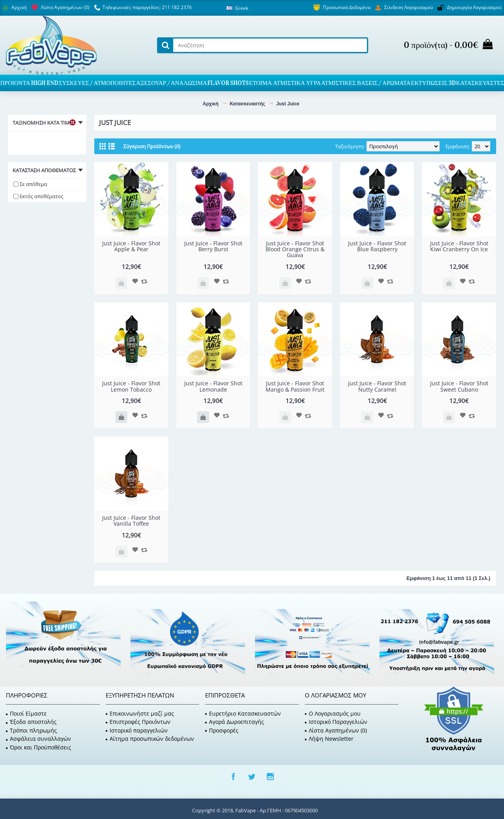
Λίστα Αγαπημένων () (336, 730)
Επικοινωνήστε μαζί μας (140, 713)
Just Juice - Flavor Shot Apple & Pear (131, 246)
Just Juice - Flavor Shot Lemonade (213, 386)
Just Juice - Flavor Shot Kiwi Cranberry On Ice (459, 246)
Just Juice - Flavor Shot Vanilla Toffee (131, 521)
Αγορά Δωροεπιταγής (235, 722)
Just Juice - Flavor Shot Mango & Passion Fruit (295, 386)
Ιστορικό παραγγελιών (137, 730)
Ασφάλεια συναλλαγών (38, 739)
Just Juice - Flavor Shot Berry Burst (213, 246)
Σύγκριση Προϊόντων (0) (152, 146)
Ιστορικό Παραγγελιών (336, 722)
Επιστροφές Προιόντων (138, 722)
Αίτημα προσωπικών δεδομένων (150, 739)
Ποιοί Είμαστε (26, 713)
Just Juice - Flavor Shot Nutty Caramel (377, 386)
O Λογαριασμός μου (333, 713)
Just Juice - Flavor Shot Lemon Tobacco (131, 386)
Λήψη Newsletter (329, 739)
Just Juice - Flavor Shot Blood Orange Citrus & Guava (295, 249)
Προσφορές (222, 730)
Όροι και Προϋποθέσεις (38, 747)
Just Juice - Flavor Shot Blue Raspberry (377, 246)
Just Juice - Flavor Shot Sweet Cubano (459, 386)
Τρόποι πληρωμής (31, 730)
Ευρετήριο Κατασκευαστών (243, 713)
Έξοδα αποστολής (31, 722)
